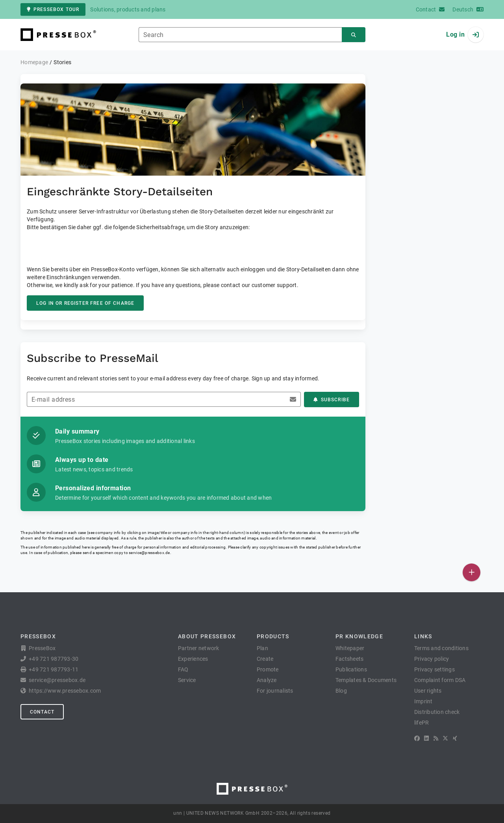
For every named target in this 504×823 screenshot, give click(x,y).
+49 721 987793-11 (54, 669)
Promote (268, 669)
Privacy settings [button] (435, 669)
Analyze (267, 680)
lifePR (422, 723)
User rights (428, 691)
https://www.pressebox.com (65, 691)
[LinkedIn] (426, 738)
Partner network (199, 648)
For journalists (275, 691)
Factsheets (350, 659)
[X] (445, 738)
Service (187, 680)
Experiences (193, 659)
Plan (262, 648)
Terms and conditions (441, 648)
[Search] (354, 35)
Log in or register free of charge (85, 303)
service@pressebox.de (149, 553)
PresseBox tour (53, 9)
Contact (42, 712)
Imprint (423, 701)
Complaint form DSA (440, 680)
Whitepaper (350, 648)
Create (265, 659)
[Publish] (472, 572)
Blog (341, 691)
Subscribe (332, 400)
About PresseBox (207, 636)
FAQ (183, 669)
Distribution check (437, 712)
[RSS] (436, 738)
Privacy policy (432, 659)
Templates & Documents (366, 680)
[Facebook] (417, 738)
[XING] (455, 738)
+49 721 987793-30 (54, 659)
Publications (351, 669)
